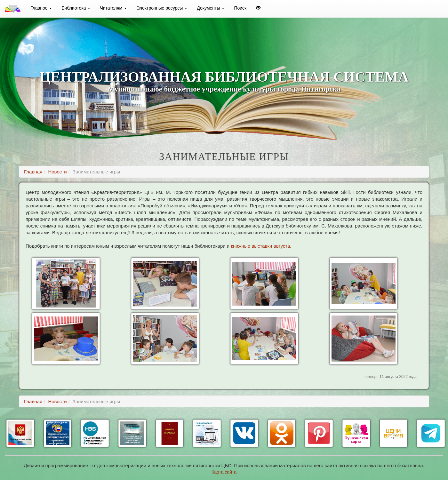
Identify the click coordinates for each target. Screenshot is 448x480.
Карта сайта (224, 472)
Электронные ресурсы (162, 8)
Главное (41, 8)
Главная (33, 172)
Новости (57, 172)
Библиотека (76, 8)
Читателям (113, 8)
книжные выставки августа (260, 246)
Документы (211, 8)
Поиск (240, 8)
